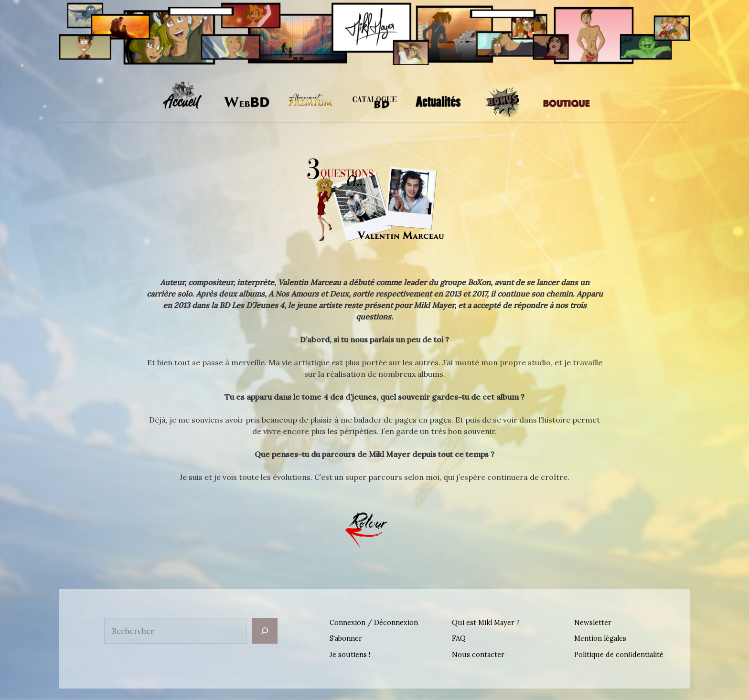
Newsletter (593, 623)
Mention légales (600, 638)
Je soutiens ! (350, 655)
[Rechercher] (265, 631)
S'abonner (346, 638)
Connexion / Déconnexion (374, 623)
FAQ (459, 638)
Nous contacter (478, 655)
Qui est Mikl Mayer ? (486, 623)
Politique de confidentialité (619, 655)
